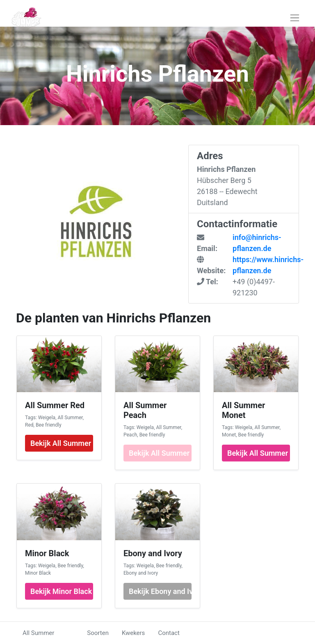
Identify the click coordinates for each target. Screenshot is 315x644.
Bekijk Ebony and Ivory (160, 591)
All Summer (38, 633)
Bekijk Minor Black (61, 591)
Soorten (98, 633)
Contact (169, 633)
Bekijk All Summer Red (62, 443)
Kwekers (133, 633)
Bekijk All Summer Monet (259, 453)
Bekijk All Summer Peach (160, 453)
